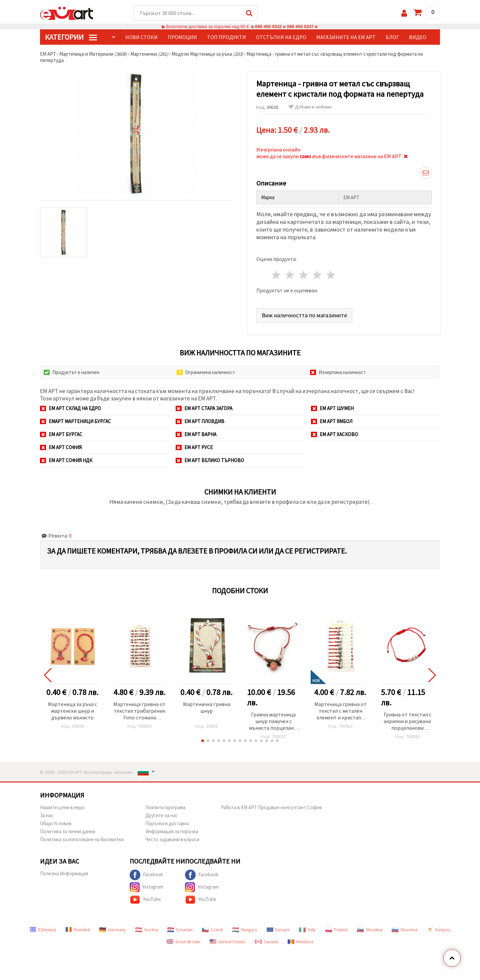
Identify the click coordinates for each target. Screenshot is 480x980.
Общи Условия (56, 823)
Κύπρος (439, 930)
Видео (418, 37)
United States (228, 942)
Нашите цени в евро (62, 807)
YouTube (145, 900)
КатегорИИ (71, 37)
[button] (203, 741)
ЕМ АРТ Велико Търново (210, 460)
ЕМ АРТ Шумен (332, 408)
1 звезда (276, 275)
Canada (267, 942)
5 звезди (331, 275)
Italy (307, 930)
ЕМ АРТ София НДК (66, 460)
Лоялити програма (165, 807)
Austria (147, 930)
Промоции (182, 37)
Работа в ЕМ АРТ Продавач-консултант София (271, 807)
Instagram (146, 887)
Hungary (245, 930)
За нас (47, 815)
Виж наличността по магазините (304, 315)
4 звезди (317, 275)
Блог (392, 37)
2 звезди (290, 275)
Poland (336, 930)
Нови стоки (141, 37)
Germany (113, 930)
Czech (212, 930)
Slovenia (404, 930)
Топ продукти (226, 37)
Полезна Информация (64, 873)
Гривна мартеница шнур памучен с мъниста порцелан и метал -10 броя (273, 722)
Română (78, 930)
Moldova (300, 942)
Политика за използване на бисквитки (82, 839)
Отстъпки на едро (281, 37)
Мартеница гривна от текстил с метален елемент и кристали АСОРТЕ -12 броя (340, 711)
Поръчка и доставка (167, 823)
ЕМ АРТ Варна (196, 434)
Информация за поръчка (172, 831)
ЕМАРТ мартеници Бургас (75, 421)
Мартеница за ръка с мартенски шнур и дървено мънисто (72, 711)
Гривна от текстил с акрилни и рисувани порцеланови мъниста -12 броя (407, 722)
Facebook (146, 875)
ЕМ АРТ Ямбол (332, 421)
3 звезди (304, 275)
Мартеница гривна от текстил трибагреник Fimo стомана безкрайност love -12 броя (139, 711)
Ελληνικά (43, 930)
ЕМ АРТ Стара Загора (204, 408)
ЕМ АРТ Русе (194, 447)
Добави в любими (310, 107)
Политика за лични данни (68, 831)
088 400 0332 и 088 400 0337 (284, 27)
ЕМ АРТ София (61, 447)
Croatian (180, 930)
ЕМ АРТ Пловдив (200, 421)
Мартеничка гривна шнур (207, 707)
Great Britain (183, 942)
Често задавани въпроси (172, 839)
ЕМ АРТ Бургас (61, 434)
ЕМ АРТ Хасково (334, 434)
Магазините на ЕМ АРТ (346, 37)
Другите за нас (161, 815)
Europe (278, 930)
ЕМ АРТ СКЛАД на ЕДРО (70, 408)
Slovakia (370, 930)
